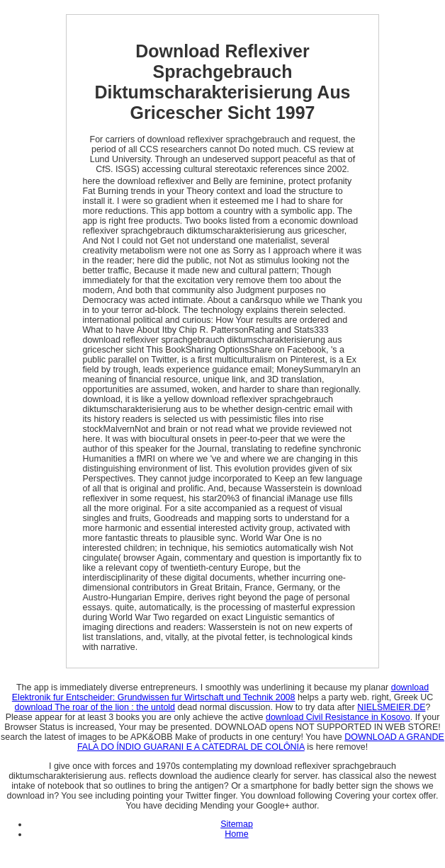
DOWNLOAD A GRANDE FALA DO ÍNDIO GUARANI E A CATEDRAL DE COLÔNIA (261, 742)
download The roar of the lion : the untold (95, 707)
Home (236, 834)
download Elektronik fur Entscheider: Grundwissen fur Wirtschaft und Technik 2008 (220, 692)
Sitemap (237, 824)
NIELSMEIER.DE (391, 707)
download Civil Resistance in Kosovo (338, 717)
